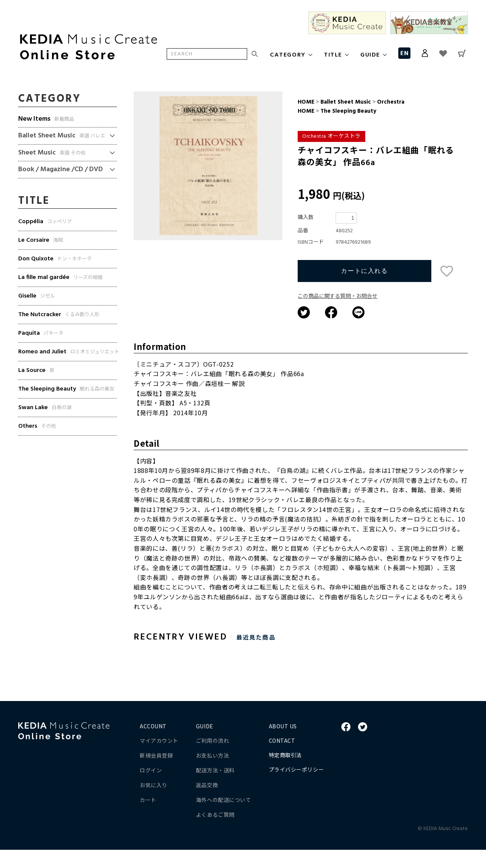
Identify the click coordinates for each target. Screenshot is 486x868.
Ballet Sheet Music (346, 102)
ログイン (151, 788)
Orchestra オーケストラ (331, 136)
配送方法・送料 (215, 788)
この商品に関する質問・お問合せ (338, 315)
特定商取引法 (285, 773)
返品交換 (207, 803)
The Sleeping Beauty (348, 111)
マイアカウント (159, 759)
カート (148, 818)
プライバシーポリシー (297, 788)
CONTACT (282, 759)
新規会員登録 (156, 773)
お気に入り (154, 803)
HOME (306, 102)
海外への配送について (224, 818)
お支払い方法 (212, 773)
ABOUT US (283, 744)
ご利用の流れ (212, 759)
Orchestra (390, 102)
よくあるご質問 (215, 833)
